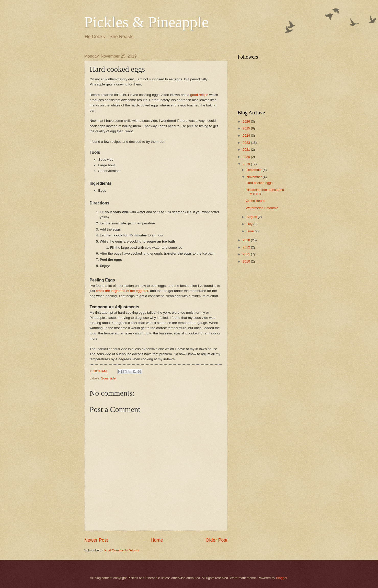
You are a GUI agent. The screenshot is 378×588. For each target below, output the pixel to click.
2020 (247, 157)
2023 (247, 143)
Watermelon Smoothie (262, 208)
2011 (247, 254)
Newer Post (96, 540)
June (251, 231)
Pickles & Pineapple (147, 22)
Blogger (282, 578)
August (252, 217)
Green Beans (256, 201)
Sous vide (108, 378)
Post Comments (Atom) (121, 550)
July (250, 224)
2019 (247, 164)
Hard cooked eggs (259, 183)
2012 (247, 247)
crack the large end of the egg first (122, 291)
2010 (247, 261)
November (255, 177)
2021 (247, 150)
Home (157, 540)
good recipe (199, 95)
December (255, 170)
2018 (247, 240)
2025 (247, 128)
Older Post (216, 540)
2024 (247, 135)
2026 (247, 121)
